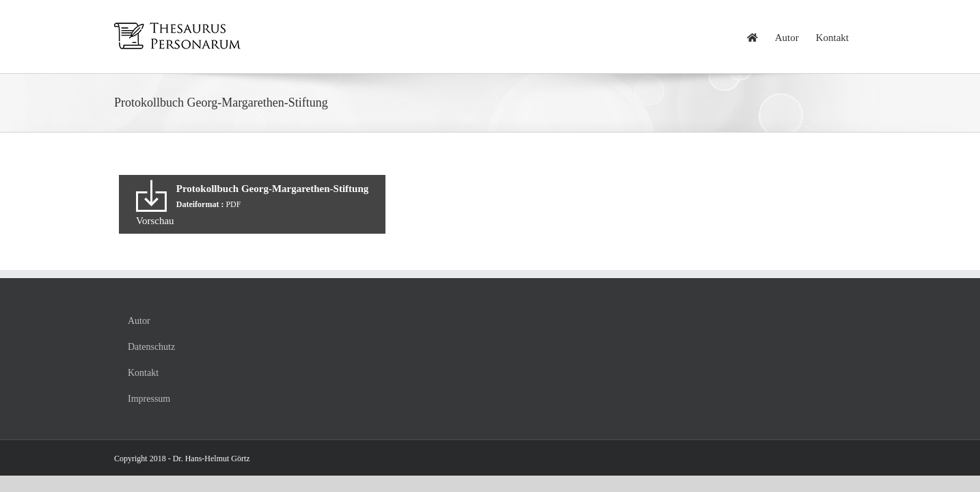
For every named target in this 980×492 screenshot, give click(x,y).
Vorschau (155, 221)
